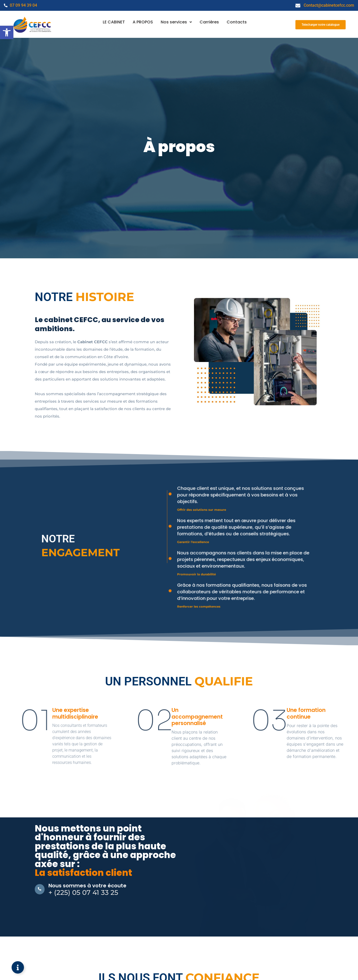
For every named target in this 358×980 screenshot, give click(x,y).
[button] (7, 32)
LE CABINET (113, 22)
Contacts (238, 22)
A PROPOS (142, 22)
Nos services (176, 22)
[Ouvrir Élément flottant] (18, 967)
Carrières (210, 22)
